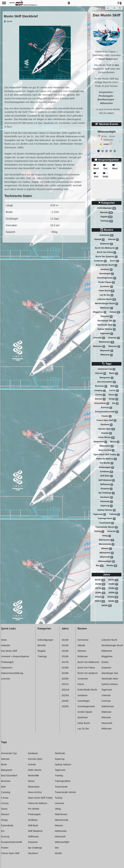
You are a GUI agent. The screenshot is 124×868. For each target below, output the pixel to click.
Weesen (106, 549)
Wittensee (107, 355)
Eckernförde (102, 403)
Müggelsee (100, 312)
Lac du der (106, 295)
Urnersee (114, 338)
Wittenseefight (107, 561)
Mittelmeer (107, 308)
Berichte (107, 213)
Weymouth (106, 351)
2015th (100, 584)
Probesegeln (107, 468)
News (4, 640)
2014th (113, 580)
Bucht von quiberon (107, 257)
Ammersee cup (107, 369)
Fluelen (107, 416)
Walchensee (107, 342)
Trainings (107, 221)
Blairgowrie (106, 378)
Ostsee (115, 312)
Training (115, 514)
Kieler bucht (107, 291)
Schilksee (107, 472)
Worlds (112, 566)
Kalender (6, 645)
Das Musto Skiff (9, 651)
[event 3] (111, 151)
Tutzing (99, 532)
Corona (100, 395)
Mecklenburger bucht (107, 304)
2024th (113, 601)
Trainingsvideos (106, 519)
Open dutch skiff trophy (107, 455)
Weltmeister (107, 553)
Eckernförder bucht (107, 265)
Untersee (99, 338)
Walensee (99, 346)
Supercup (106, 506)
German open (107, 429)
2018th (113, 589)
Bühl (114, 386)
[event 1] (103, 151)
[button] (120, 3)
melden (106, 144)
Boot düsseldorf (106, 382)
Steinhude (107, 502)
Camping (100, 391)
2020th (113, 593)
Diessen (100, 399)
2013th (100, 580)
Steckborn (107, 497)
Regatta (107, 217)
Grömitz (106, 433)
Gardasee (107, 270)
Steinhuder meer (107, 325)
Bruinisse (101, 386)
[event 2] (107, 151)
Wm (100, 566)
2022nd (113, 597)
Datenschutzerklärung (12, 673)
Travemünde (107, 523)
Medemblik (100, 442)
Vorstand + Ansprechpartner (15, 656)
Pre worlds (106, 463)
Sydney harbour (107, 329)
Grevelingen (106, 274)
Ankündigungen (107, 208)
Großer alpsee (107, 282)
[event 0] (99, 151)
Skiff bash (107, 476)
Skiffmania (107, 485)
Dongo (113, 399)
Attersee (113, 240)
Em (116, 403)
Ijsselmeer (107, 287)
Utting (107, 536)
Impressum (7, 668)
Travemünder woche (107, 527)
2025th (106, 606)
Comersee (100, 261)
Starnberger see (107, 321)
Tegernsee (106, 334)
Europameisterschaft (106, 412)
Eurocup (107, 408)
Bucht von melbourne (106, 248)
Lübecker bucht (107, 299)
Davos (114, 261)
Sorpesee (107, 316)
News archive (107, 450)
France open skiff (107, 420)
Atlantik (99, 240)
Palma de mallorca (107, 459)
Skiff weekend (107, 480)
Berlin (114, 373)
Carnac (114, 391)
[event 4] (115, 151)
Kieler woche (107, 437)
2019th (100, 593)
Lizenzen (6, 679)
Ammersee (107, 235)
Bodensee (106, 244)
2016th (113, 584)
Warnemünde (107, 544)
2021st (100, 597)
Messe (115, 442)
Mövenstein (107, 446)
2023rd (100, 601)
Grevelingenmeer (107, 278)
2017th (100, 589)
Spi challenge (106, 493)
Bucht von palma (107, 252)
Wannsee (114, 346)
